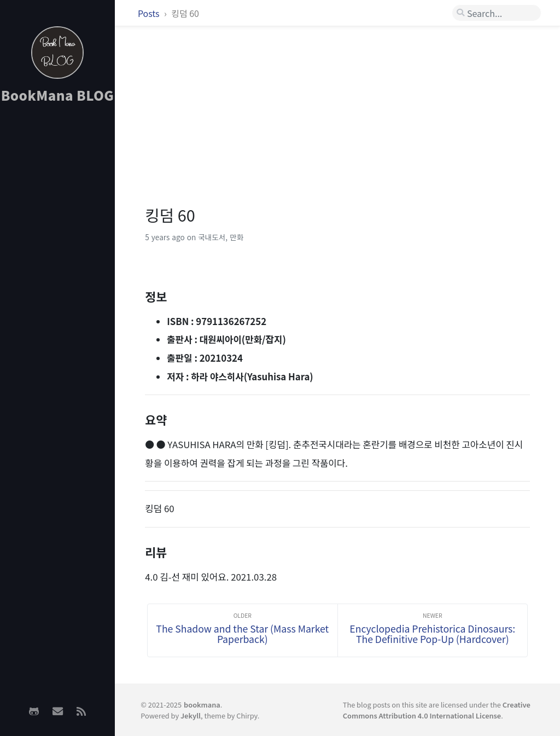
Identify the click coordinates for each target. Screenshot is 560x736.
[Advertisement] (57, 285)
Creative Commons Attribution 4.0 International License (437, 710)
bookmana (202, 705)
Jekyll (191, 715)
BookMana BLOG (58, 95)
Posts (150, 13)
